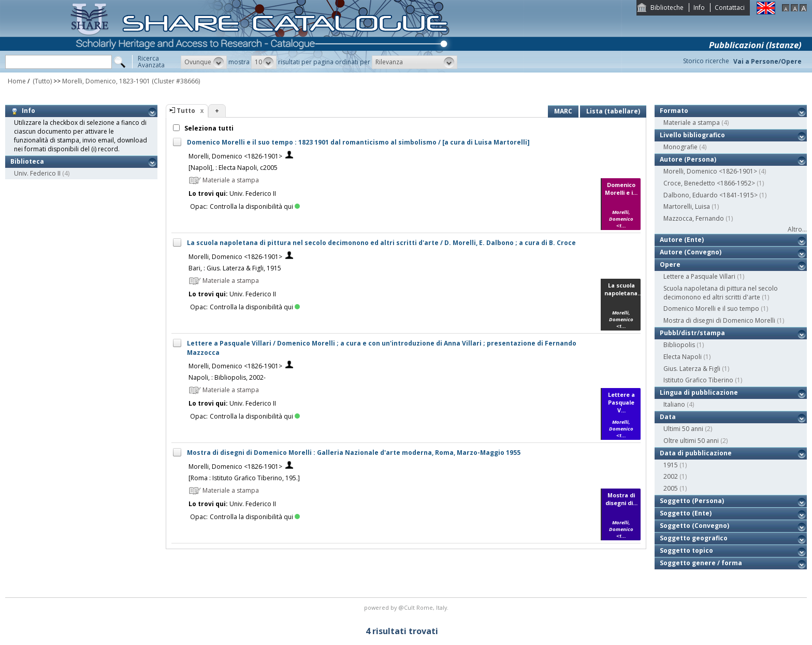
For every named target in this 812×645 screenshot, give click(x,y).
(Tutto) (41, 81)
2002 (671, 476)
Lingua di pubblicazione (699, 392)
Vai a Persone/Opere (767, 61)
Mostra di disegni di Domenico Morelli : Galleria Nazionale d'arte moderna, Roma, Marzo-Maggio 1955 (354, 453)
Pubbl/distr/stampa (692, 333)
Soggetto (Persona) (692, 501)
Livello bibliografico (692, 135)
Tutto (186, 111)
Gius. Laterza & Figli (692, 369)
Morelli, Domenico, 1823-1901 (106, 81)
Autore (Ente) (682, 240)
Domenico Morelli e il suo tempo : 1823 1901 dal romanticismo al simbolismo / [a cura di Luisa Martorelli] (358, 142)
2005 (671, 488)
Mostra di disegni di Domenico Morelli (719, 320)
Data (668, 417)
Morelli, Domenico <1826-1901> (235, 156)
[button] (204, 62)
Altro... (797, 229)
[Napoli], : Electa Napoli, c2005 (233, 168)
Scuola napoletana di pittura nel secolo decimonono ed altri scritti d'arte (721, 293)
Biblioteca (27, 161)
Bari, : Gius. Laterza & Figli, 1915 (235, 268)
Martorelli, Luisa (687, 206)
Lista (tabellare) (613, 111)
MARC (563, 111)
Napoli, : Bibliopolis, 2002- (227, 377)
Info (699, 8)
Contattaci (730, 8)
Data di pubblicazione (696, 453)
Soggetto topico (686, 550)
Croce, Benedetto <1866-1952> (709, 183)
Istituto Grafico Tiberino (698, 380)
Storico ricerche (706, 61)
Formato (674, 111)
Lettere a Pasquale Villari (699, 276)
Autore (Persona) (688, 159)
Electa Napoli (683, 357)
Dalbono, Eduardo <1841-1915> (711, 195)
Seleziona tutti (208, 128)
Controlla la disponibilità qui (255, 206)
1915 (671, 465)
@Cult (407, 607)
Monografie (680, 147)
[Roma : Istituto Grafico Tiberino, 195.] (244, 478)
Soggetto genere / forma (701, 563)
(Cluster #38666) (176, 81)
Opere (670, 264)
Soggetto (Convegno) (694, 526)
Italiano (674, 404)
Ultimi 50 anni (683, 429)
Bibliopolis (679, 345)
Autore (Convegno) (691, 252)
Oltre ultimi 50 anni (691, 441)
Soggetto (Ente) (686, 513)
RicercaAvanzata (151, 62)
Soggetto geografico (694, 538)
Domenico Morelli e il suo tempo (711, 309)
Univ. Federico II (37, 173)
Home (17, 81)
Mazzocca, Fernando (694, 218)
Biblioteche (667, 8)
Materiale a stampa (692, 123)
